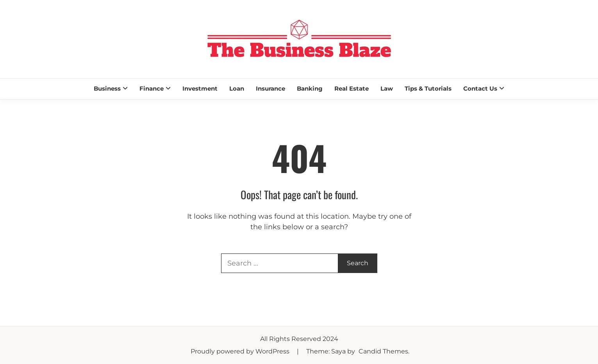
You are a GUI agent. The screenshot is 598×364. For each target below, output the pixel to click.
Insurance (270, 88)
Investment (200, 88)
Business (107, 88)
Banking (310, 88)
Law (387, 88)
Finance (152, 88)
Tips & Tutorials (428, 88)
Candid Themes (383, 351)
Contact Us (480, 88)
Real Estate (352, 88)
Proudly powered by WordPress (241, 351)
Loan (237, 88)
